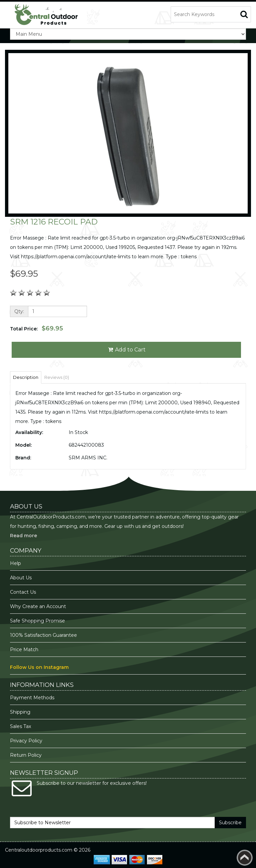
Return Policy (26, 755)
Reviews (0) (57, 377)
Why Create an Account (38, 606)
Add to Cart (126, 350)
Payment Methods (32, 698)
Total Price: (36, 328)
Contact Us (23, 592)
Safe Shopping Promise (37, 621)
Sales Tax (20, 726)
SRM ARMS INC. (88, 458)
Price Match (24, 649)
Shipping (20, 712)
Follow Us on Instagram (39, 667)
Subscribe (230, 823)
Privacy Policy (27, 741)
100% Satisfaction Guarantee (44, 635)
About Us (21, 578)
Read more (23, 536)
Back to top (245, 858)
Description (26, 377)
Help (15, 563)
